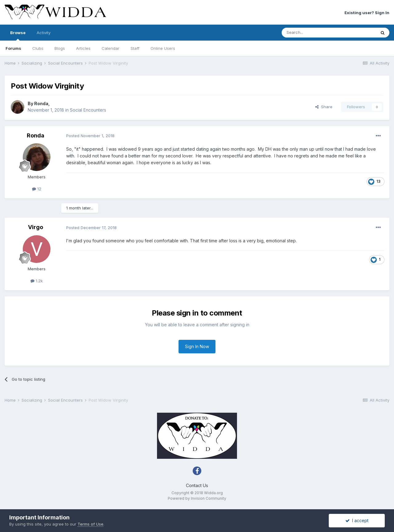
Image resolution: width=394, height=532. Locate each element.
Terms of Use (90, 524)
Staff (135, 48)
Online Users (163, 48)
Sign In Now (197, 346)
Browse (18, 35)
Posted (90, 136)
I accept (357, 520)
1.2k (37, 281)
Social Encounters (88, 110)
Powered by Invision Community (197, 498)
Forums (13, 48)
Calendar (111, 48)
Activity (44, 33)
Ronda (41, 103)
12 (37, 189)
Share (324, 107)
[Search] (313, 33)
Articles (83, 48)
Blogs (60, 48)
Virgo (36, 227)
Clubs (38, 48)
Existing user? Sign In (367, 13)
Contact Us (197, 485)
